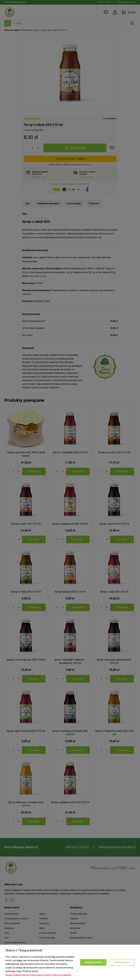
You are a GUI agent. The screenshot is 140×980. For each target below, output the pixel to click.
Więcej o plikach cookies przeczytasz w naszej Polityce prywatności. (38, 975)
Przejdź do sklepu (93, 962)
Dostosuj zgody (122, 962)
